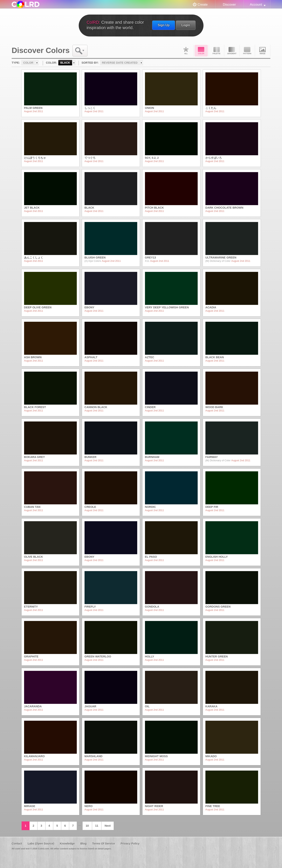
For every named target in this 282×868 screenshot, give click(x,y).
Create (203, 4)
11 (97, 826)
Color (201, 51)
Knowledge (67, 844)
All (186, 51)
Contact (17, 844)
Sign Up (164, 25)
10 (87, 826)
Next (108, 826)
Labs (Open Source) (41, 844)
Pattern (247, 51)
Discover (229, 4)
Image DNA (263, 51)
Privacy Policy (130, 844)
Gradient (232, 51)
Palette (217, 51)
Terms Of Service (103, 844)
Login (186, 25)
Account (256, 4)
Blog (83, 844)
